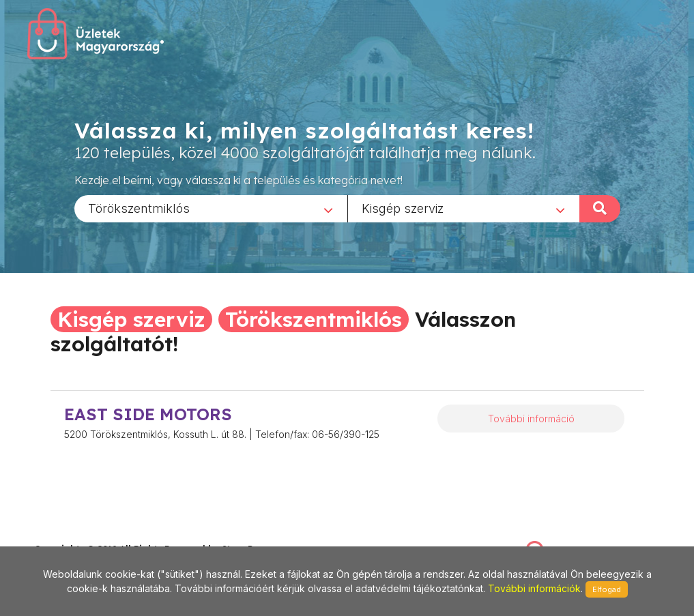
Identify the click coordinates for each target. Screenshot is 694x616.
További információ (531, 419)
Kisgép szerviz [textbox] (403, 208)
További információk (534, 588)
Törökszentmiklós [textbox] (139, 208)
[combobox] (211, 208)
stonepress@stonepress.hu (89, 534)
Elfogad (607, 589)
